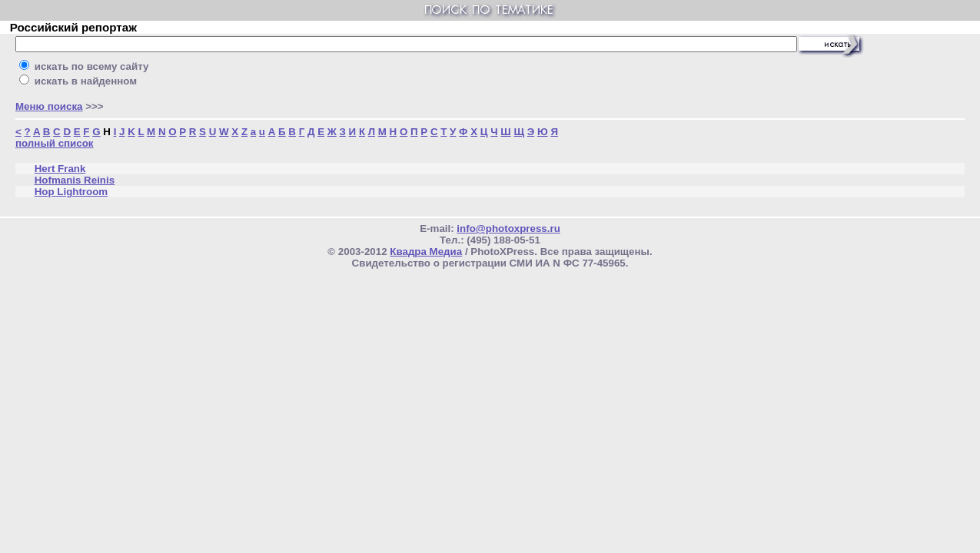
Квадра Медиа (426, 252)
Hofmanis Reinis (75, 180)
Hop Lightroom (71, 192)
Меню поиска (49, 106)
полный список (55, 143)
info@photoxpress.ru (508, 228)
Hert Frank (60, 169)
